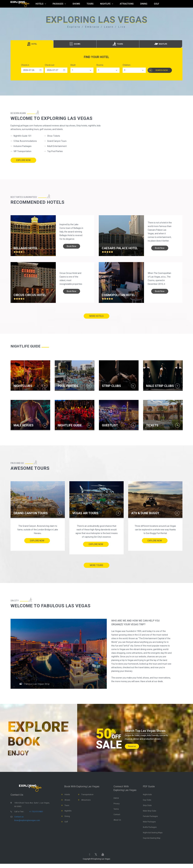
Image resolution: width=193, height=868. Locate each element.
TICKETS (152, 424)
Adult (73, 65)
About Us (117, 822)
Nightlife (68, 813)
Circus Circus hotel (30, 295)
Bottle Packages (150, 829)
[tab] (32, 44)
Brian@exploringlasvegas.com (27, 822)
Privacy (117, 805)
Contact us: (19, 819)
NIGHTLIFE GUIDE (70, 424)
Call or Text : (19, 813)
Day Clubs (147, 802)
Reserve (132, 746)
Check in (25, 65)
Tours (67, 807)
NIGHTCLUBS (23, 385)
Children (127, 65)
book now (72, 245)
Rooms (100, 65)
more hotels (96, 316)
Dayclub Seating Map (152, 840)
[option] (30, 375)
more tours (96, 564)
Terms (116, 811)
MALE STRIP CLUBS (160, 385)
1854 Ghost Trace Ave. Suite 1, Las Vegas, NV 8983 (32, 806)
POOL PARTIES (68, 385)
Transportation (87, 796)
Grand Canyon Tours (31, 511)
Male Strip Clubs (150, 813)
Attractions (86, 802)
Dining (67, 818)
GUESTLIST (110, 424)
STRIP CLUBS (111, 385)
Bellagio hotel (26, 247)
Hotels (67, 796)
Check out (50, 65)
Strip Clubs (147, 807)
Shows (67, 802)
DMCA (116, 800)
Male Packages (149, 824)
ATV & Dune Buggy (145, 511)
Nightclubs (147, 796)
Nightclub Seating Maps (153, 834)
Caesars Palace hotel (120, 247)
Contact (117, 816)
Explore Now (23, 160)
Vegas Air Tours (85, 511)
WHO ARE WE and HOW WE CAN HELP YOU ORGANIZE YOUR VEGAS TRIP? (140, 625)
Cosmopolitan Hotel (119, 295)
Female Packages (150, 818)
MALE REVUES (24, 424)
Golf (66, 824)
